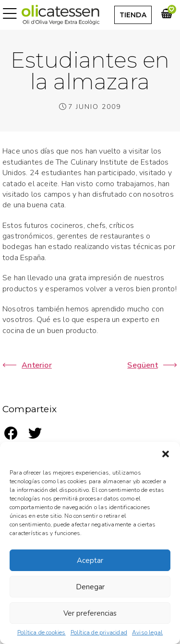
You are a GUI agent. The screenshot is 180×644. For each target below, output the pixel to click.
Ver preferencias (90, 613)
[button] (166, 454)
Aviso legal (147, 632)
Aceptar (90, 561)
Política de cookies (42, 632)
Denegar (90, 587)
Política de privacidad (99, 632)
